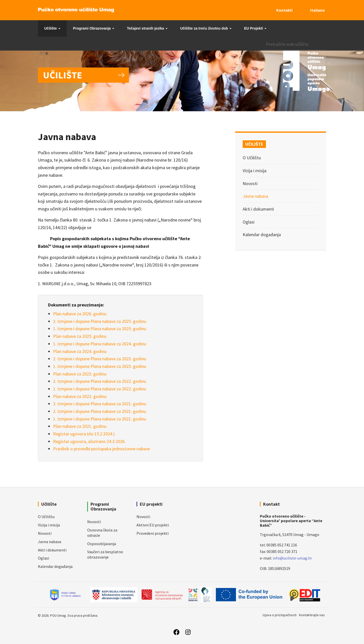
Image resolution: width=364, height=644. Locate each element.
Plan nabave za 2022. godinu (80, 396)
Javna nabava (255, 196)
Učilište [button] (52, 28)
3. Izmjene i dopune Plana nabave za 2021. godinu (100, 404)
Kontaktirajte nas (312, 615)
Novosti (250, 183)
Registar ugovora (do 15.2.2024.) (84, 434)
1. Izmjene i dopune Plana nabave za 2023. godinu (100, 366)
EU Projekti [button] (255, 28)
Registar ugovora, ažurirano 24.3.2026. (89, 441)
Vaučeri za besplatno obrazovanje (105, 554)
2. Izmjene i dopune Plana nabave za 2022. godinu (100, 381)
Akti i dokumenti (258, 209)
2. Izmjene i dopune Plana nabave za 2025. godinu (100, 321)
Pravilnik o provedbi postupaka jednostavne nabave (101, 449)
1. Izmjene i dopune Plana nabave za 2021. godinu (100, 419)
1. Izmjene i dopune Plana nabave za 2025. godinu (100, 329)
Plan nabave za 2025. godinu (80, 336)
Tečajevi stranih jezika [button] (147, 28)
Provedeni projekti (153, 533)
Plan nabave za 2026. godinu (80, 314)
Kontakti (284, 10)
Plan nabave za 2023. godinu (80, 374)
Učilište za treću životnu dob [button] (206, 28)
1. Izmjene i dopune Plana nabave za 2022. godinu (100, 389)
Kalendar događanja (262, 235)
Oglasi (249, 222)
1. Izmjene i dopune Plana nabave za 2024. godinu (100, 344)
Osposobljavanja (102, 544)
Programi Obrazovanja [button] (94, 28)
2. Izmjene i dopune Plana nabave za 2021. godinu (100, 411)
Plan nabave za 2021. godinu (80, 426)
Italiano (317, 10)
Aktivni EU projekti (153, 525)
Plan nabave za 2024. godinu (80, 351)
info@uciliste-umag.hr (292, 558)
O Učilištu (252, 158)
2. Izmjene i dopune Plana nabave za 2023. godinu (100, 359)
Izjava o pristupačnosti (280, 615)
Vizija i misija (255, 171)
